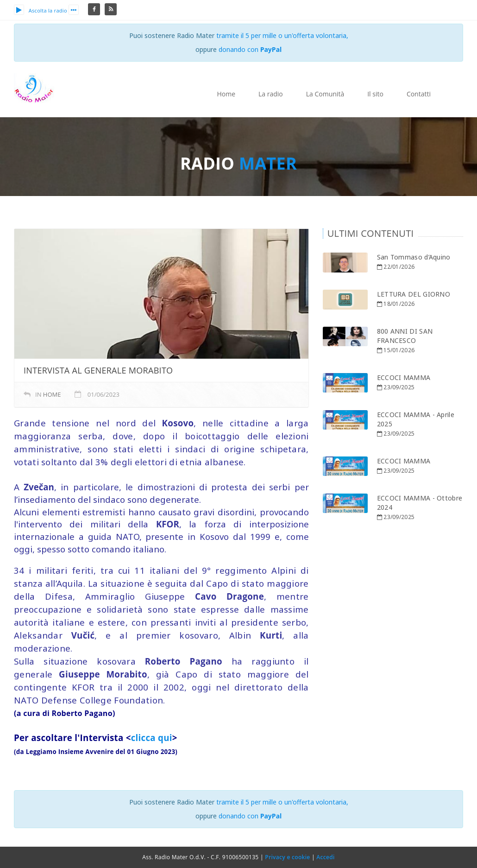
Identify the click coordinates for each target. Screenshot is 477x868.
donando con (250, 49)
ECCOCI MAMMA (404, 377)
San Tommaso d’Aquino (414, 257)
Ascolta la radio (41, 10)
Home (226, 94)
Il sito (375, 94)
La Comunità (325, 94)
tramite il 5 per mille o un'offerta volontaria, (282, 35)
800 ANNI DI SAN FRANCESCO (405, 336)
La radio (271, 94)
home (52, 394)
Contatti (419, 94)
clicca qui (152, 738)
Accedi (325, 857)
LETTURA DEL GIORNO (414, 294)
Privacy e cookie (287, 857)
